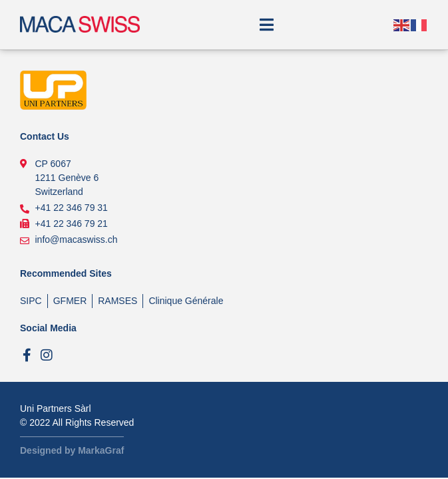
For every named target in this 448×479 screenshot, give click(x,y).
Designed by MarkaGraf (72, 450)
